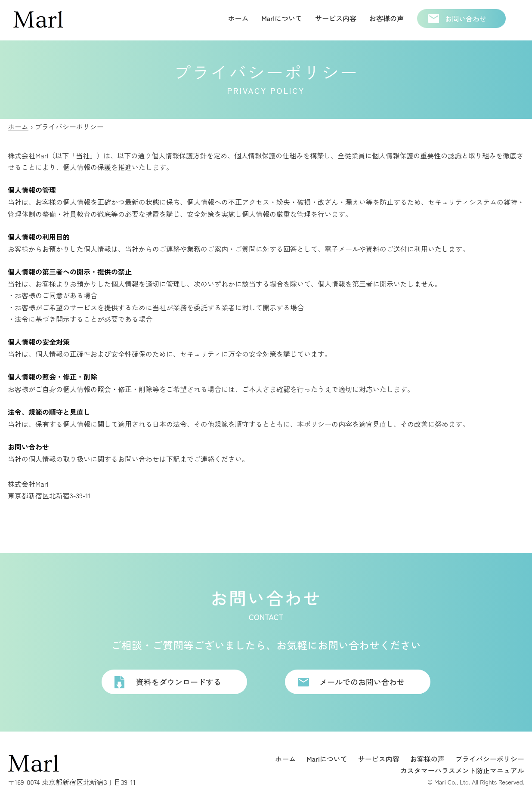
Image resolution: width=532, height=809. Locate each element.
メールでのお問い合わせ (362, 682)
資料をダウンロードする (179, 682)
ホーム (18, 127)
